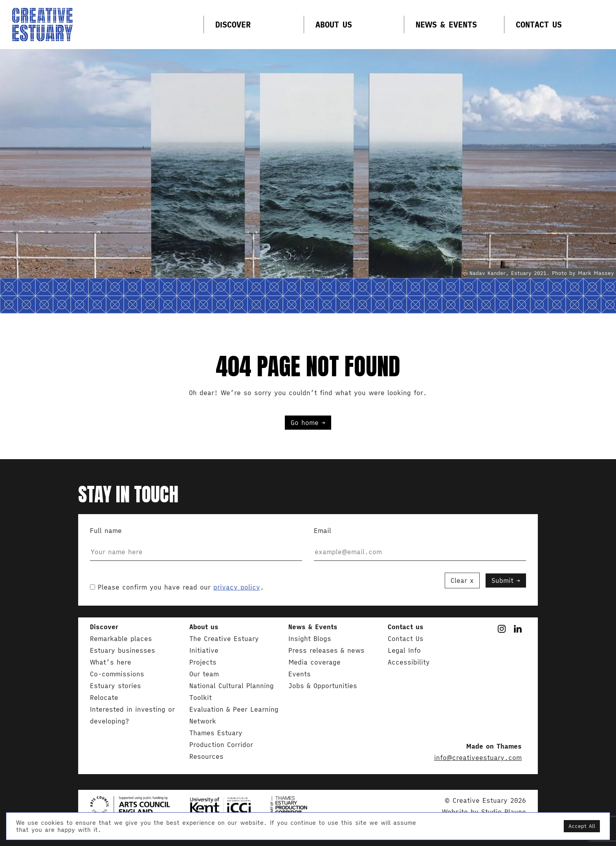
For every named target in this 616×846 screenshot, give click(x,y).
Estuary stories (115, 686)
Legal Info (404, 650)
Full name (196, 546)
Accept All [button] (582, 826)
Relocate (104, 698)
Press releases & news (326, 650)
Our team (204, 674)
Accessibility (409, 662)
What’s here (111, 662)
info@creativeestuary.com (478, 758)
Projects (203, 662)
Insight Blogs (310, 639)
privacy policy (237, 587)
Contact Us (539, 25)
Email (420, 546)
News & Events (446, 25)
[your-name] (196, 552)
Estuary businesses (123, 650)
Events (300, 674)
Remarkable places (121, 639)
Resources (206, 756)
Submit (502, 580)
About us (334, 25)
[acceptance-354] (93, 587)
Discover (233, 25)
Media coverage (314, 662)
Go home (305, 423)
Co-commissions (117, 674)
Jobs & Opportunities (323, 686)
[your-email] (420, 552)
